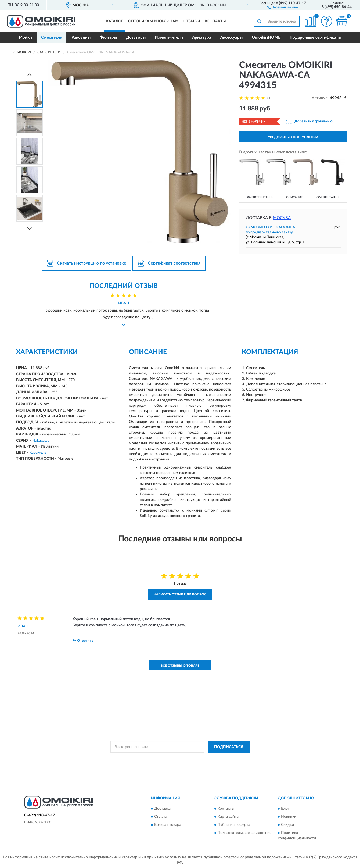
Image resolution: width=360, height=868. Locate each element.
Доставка (162, 809)
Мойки (25, 37)
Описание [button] (294, 197)
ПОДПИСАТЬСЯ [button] (229, 747)
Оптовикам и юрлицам (153, 21)
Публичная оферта (234, 825)
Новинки (289, 817)
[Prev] (30, 75)
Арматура (202, 37)
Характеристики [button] (260, 197)
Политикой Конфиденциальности (178, 759)
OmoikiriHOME (266, 37)
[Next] (30, 228)
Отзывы (192, 21)
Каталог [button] (115, 21)
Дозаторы (136, 37)
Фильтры (108, 37)
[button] (282, 7)
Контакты (215, 21)
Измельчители (169, 37)
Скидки (287, 825)
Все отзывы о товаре (180, 666)
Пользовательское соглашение (244, 833)
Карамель (38, 453)
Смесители (52, 37)
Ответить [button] (83, 641)
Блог (285, 809)
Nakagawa (41, 441)
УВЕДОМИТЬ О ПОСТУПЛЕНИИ (293, 137)
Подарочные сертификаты (315, 37)
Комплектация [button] (327, 197)
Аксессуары (231, 37)
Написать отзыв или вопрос (180, 594)
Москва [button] (282, 218)
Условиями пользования (226, 759)
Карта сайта (228, 817)
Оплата (161, 817)
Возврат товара (168, 825)
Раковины (81, 37)
